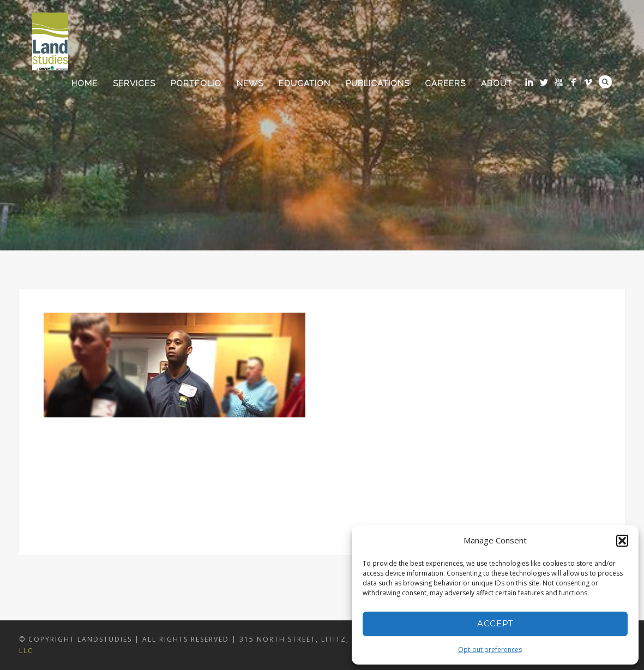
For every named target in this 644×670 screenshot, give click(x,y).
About (496, 83)
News (250, 83)
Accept (495, 623)
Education (305, 83)
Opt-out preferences (490, 650)
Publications (378, 83)
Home (85, 83)
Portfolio (196, 83)
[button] (622, 541)
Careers (445, 83)
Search (605, 82)
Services (134, 83)
